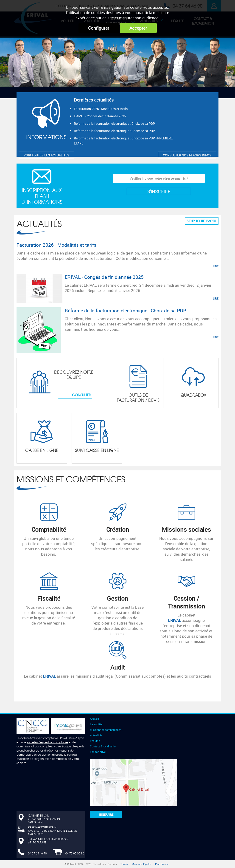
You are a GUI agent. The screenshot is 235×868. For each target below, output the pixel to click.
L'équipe (95, 741)
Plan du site (162, 864)
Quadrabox (193, 395)
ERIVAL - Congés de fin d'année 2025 (100, 116)
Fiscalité (49, 598)
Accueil (94, 719)
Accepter (138, 28)
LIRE (216, 266)
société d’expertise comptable (47, 742)
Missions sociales (186, 529)
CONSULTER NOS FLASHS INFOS (187, 155)
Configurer (99, 28)
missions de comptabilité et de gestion (45, 752)
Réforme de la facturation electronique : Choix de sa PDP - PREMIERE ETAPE (123, 141)
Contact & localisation (104, 746)
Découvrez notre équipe (74, 375)
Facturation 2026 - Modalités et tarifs (101, 109)
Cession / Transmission (186, 602)
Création (118, 529)
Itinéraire (106, 814)
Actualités (39, 223)
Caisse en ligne (42, 450)
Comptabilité (49, 529)
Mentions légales (142, 864)
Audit (118, 667)
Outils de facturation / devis (138, 397)
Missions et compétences (71, 479)
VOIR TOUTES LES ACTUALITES (46, 155)
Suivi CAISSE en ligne (97, 450)
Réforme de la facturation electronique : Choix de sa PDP (114, 123)
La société (96, 724)
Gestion (117, 598)
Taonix (124, 864)
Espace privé (98, 752)
